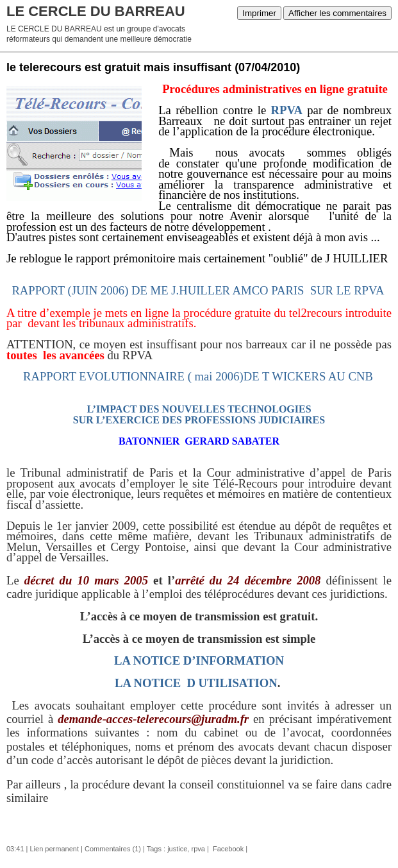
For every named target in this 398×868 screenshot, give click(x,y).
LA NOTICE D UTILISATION (196, 683)
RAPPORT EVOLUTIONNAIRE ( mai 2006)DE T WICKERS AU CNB (198, 376)
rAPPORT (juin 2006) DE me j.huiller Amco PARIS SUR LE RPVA (198, 290)
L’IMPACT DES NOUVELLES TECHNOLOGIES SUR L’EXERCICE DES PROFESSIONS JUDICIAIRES (199, 414)
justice (177, 849)
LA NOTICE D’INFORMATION (199, 660)
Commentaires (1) (113, 849)
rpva (198, 849)
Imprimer (259, 13)
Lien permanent (54, 849)
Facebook (227, 849)
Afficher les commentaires (337, 13)
